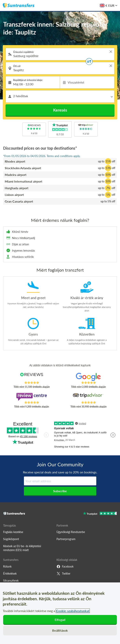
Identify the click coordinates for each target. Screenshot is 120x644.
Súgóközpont (11, 539)
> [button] (111, 52)
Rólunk (7, 566)
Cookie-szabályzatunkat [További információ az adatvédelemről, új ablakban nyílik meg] (73, 611)
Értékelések (10, 574)
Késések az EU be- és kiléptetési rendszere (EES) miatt (22, 548)
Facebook (65, 567)
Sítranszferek (11, 581)
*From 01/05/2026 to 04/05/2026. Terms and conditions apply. (42, 156)
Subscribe (60, 491)
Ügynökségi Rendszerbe (71, 532)
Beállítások (60, 630)
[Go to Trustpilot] (100, 514)
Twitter (63, 574)
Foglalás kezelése (13, 532)
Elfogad (60, 620)
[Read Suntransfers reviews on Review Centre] (32, 397)
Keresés (60, 110)
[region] (60, 613)
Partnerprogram (66, 539)
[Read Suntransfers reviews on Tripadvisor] (88, 397)
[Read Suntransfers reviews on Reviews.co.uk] (32, 377)
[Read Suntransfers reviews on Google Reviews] (88, 377)
